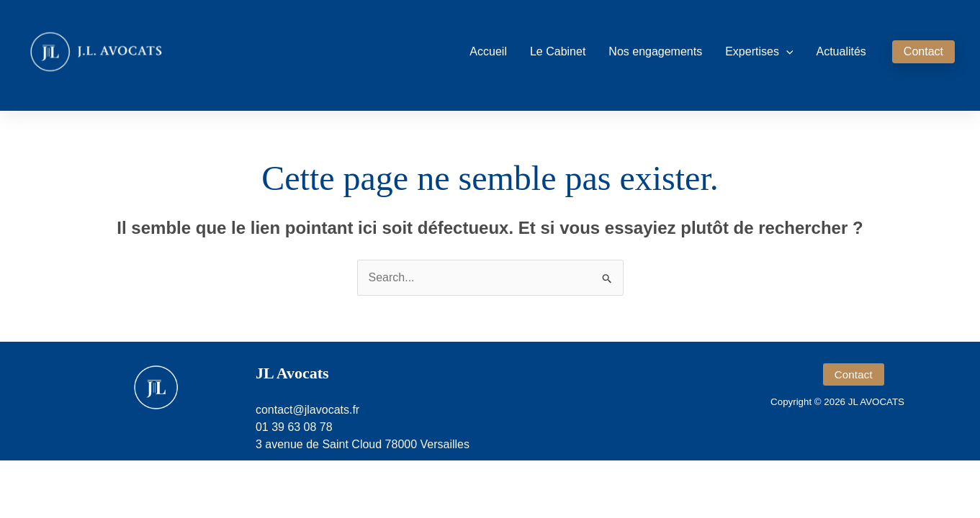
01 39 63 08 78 (294, 427)
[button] (786, 52)
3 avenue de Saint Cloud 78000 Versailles (363, 444)
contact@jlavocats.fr (307, 410)
